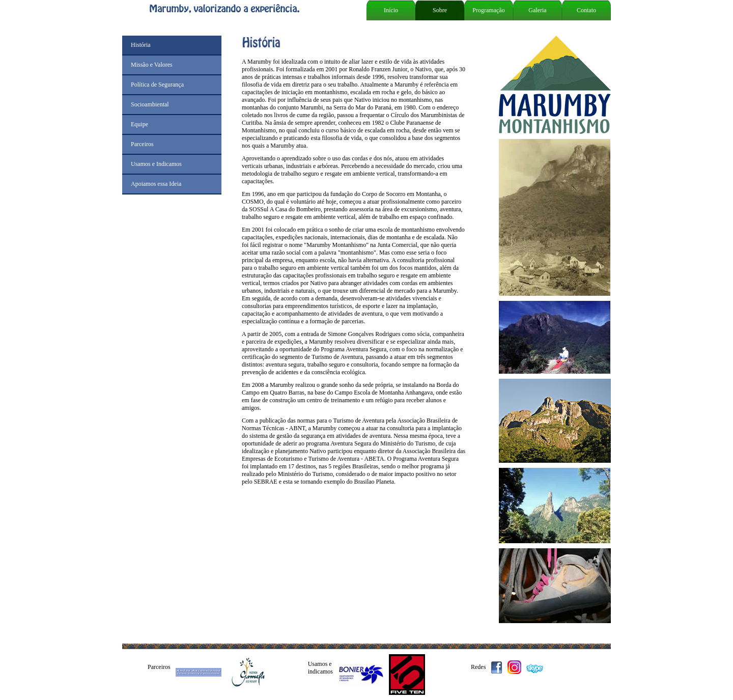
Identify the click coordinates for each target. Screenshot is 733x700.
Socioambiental (150, 104)
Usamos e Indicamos (156, 164)
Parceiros (142, 144)
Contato (586, 10)
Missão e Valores (152, 65)
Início (391, 10)
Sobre (440, 10)
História (141, 45)
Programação (488, 10)
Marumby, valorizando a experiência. (242, 9)
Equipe (139, 124)
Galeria (537, 10)
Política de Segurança (157, 85)
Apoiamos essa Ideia (156, 184)
